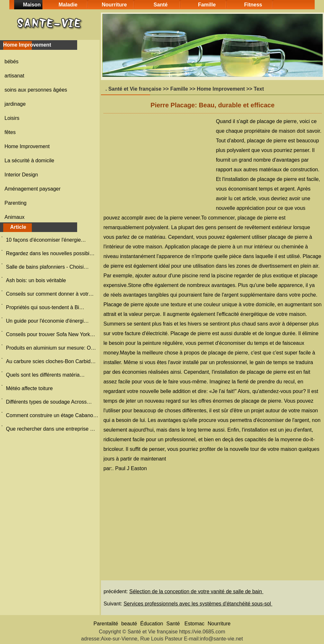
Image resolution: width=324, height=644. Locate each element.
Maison (32, 5)
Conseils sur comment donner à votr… (50, 294)
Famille (207, 5)
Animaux (14, 217)
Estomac (194, 624)
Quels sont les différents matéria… (45, 375)
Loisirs (12, 118)
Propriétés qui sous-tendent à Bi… (45, 307)
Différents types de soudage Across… (49, 402)
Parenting (16, 203)
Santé (161, 5)
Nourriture (114, 5)
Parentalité (106, 624)
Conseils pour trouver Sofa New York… (50, 334)
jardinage (15, 104)
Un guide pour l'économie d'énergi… (47, 321)
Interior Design (21, 175)
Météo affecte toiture (30, 388)
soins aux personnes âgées (36, 90)
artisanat (14, 76)
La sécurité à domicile (29, 161)
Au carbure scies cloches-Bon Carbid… (51, 361)
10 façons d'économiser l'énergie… (46, 240)
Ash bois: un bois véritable (36, 280)
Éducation (152, 624)
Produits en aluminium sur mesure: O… (51, 348)
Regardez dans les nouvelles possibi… (50, 253)
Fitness (253, 5)
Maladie (68, 5)
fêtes (10, 132)
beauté (129, 624)
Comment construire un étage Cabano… (52, 415)
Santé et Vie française (135, 89)
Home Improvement (27, 146)
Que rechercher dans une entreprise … (50, 429)
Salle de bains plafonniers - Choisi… (47, 267)
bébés (12, 62)
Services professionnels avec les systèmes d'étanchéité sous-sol (198, 604)
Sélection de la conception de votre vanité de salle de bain (196, 591)
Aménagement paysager (32, 189)
